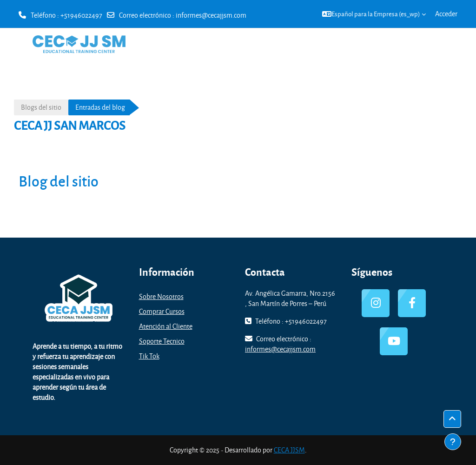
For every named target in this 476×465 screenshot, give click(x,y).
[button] (374, 14)
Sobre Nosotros (161, 296)
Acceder (446, 14)
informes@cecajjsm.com (211, 15)
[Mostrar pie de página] (453, 442)
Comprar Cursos (162, 311)
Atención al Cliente (166, 326)
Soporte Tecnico (162, 341)
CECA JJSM (289, 450)
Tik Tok (149, 356)
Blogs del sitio (41, 107)
